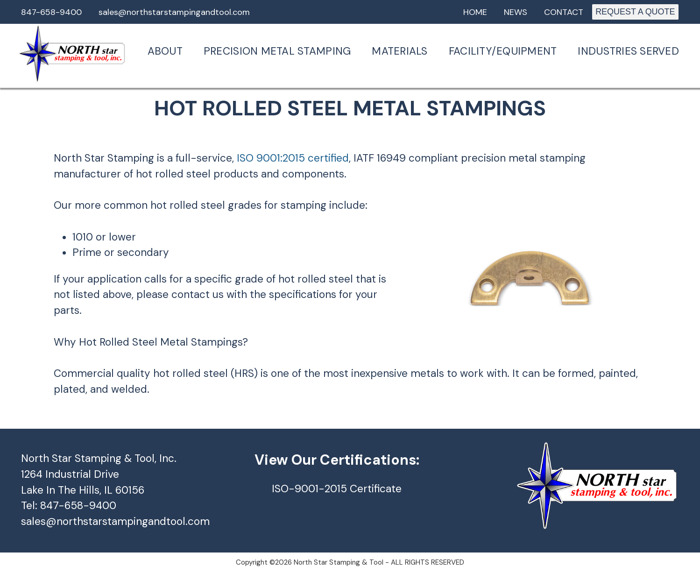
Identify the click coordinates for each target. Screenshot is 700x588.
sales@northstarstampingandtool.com (174, 12)
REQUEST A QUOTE (635, 12)
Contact (564, 12)
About (165, 51)
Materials (399, 51)
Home (475, 12)
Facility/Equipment (503, 51)
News (516, 12)
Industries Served (628, 51)
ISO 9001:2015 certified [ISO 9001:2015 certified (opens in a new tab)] (293, 158)
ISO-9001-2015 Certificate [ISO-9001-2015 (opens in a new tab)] (337, 489)
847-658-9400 (51, 12)
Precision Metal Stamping (277, 51)
